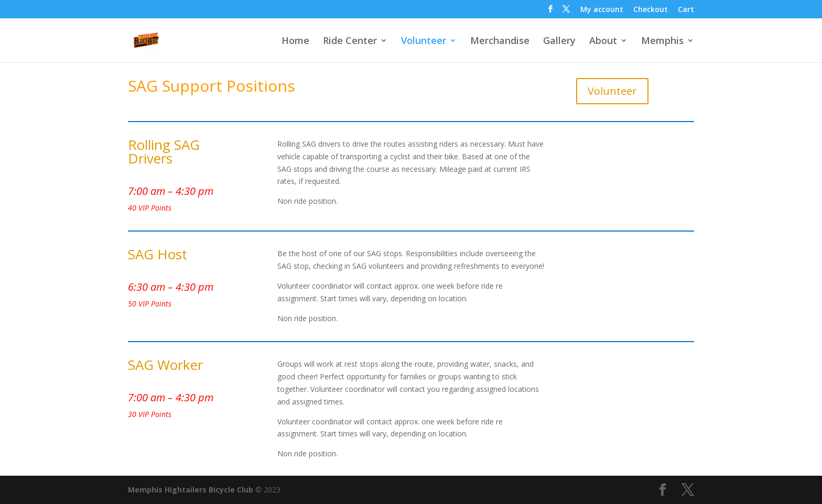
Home (295, 42)
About (603, 42)
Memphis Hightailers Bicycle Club (191, 490)
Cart (686, 10)
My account (602, 10)
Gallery (559, 42)
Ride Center (350, 42)
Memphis (662, 42)
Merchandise (500, 42)
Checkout (651, 10)
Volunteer (424, 42)
